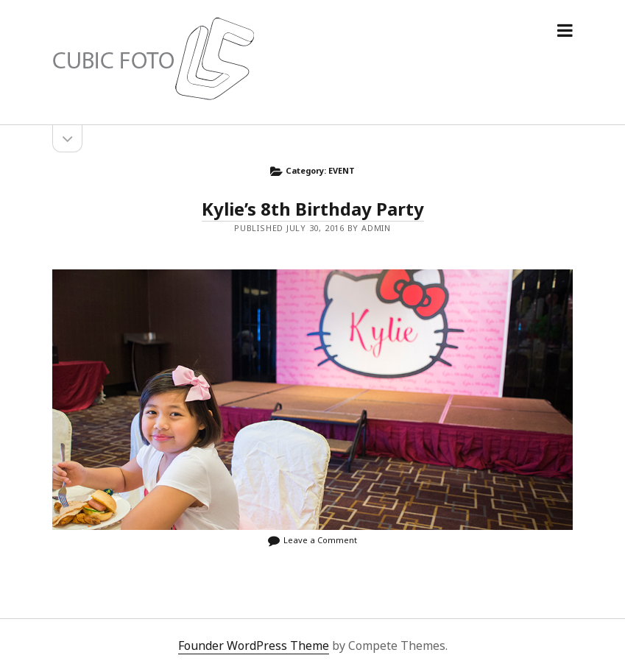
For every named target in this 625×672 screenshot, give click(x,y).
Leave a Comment (320, 540)
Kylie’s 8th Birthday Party (313, 209)
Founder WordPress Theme (254, 646)
